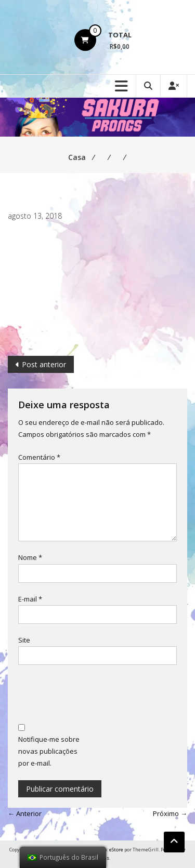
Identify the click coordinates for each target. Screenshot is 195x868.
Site (24, 640)
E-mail (30, 599)
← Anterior (25, 813)
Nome (30, 557)
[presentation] (97, 696)
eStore (116, 850)
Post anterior (44, 364)
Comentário (39, 457)
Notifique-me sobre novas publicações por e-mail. (49, 751)
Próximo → (170, 813)
